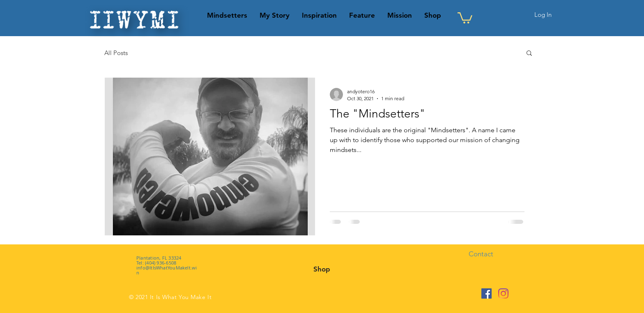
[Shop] (322, 269)
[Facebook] (486, 293)
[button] (465, 17)
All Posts (116, 53)
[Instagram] (503, 293)
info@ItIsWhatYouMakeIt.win (167, 270)
